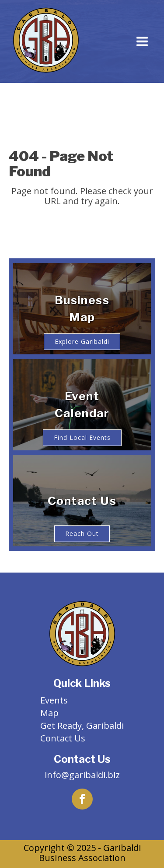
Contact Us (63, 738)
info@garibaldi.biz (82, 775)
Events (54, 700)
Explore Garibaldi (82, 341)
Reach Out (82, 533)
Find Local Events (82, 437)
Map (49, 713)
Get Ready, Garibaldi (82, 726)
